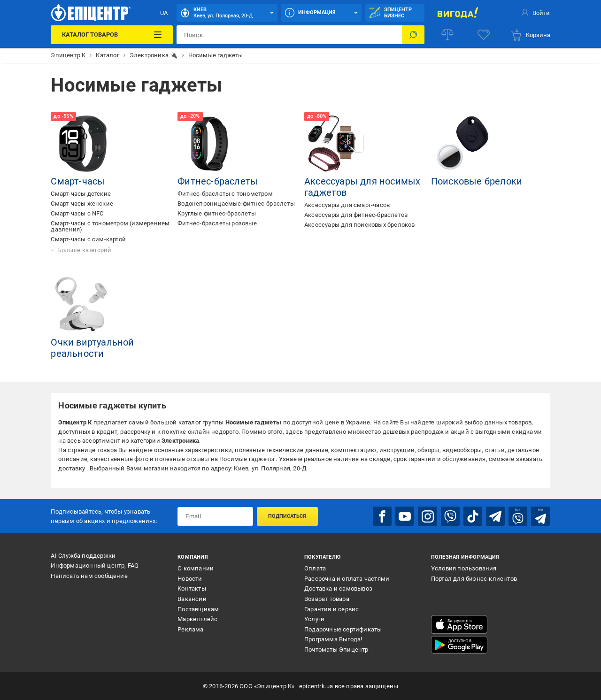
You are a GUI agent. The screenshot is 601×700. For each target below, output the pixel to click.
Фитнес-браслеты (218, 181)
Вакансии (192, 599)
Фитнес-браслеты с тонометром (225, 194)
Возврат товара (327, 599)
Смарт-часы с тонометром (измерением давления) (110, 226)
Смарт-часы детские (81, 194)
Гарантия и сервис (331, 609)
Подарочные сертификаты (343, 629)
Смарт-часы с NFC (77, 213)
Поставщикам (198, 609)
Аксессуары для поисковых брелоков (360, 225)
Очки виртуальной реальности (92, 348)
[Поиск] (413, 35)
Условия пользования (464, 568)
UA (164, 13)
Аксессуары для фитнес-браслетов (356, 215)
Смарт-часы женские (82, 204)
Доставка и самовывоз (338, 588)
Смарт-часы (78, 181)
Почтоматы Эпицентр (336, 650)
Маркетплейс (197, 619)
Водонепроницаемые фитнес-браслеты (236, 204)
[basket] (530, 35)
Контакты (192, 588)
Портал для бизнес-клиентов (474, 579)
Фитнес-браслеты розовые (217, 223)
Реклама (190, 629)
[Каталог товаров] (112, 35)
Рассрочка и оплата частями (347, 579)
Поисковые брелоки (477, 181)
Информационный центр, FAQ (95, 565)
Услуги (314, 619)
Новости (190, 579)
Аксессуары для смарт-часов (347, 205)
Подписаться (287, 516)
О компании (196, 568)
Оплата (315, 568)
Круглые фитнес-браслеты (217, 213)
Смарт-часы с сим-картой (88, 239)
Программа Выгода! (333, 639)
